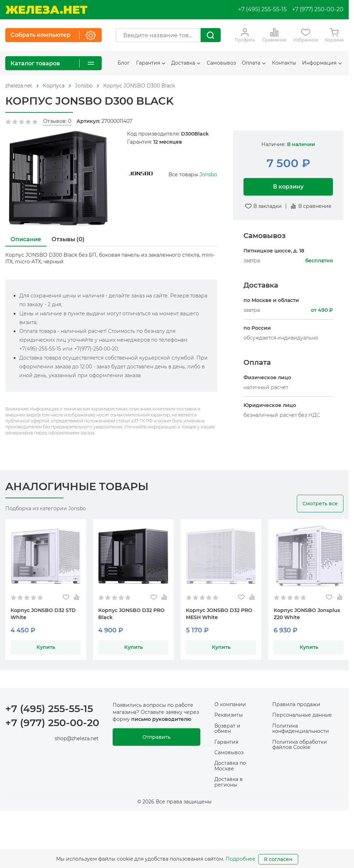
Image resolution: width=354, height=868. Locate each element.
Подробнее (241, 859)
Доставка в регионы (229, 782)
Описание (26, 239)
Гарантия (151, 63)
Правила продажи (296, 704)
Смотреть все (320, 504)
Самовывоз (221, 63)
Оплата (254, 63)
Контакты (284, 63)
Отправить (156, 737)
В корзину (288, 187)
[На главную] (46, 10)
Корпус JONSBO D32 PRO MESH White (219, 614)
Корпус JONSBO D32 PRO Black (131, 614)
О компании (230, 704)
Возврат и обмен (227, 728)
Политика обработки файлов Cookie (300, 745)
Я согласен (278, 859)
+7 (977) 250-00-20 (318, 9)
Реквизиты (229, 715)
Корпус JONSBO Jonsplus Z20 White (307, 614)
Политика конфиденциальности (301, 728)
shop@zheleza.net (77, 738)
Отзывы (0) (68, 239)
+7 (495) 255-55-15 (262, 9)
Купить (46, 647)
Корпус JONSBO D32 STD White (43, 614)
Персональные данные (302, 715)
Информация (322, 63)
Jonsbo (208, 175)
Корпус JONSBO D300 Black (139, 86)
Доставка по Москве (230, 766)
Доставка (186, 63)
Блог (124, 63)
